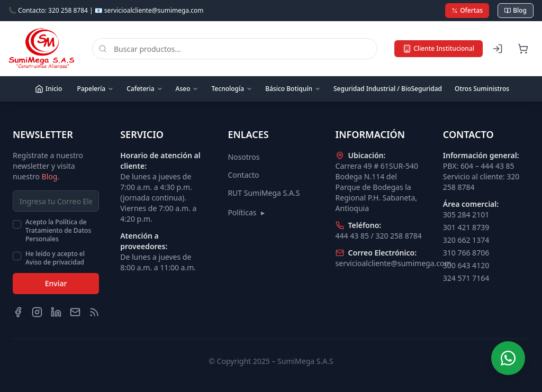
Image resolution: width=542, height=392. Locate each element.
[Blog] (94, 312)
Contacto (243, 175)
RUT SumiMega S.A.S (264, 193)
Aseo (187, 89)
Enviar (56, 283)
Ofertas (467, 10)
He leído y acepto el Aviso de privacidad (55, 258)
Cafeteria (144, 89)
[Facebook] (18, 312)
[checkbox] (17, 224)
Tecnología (232, 89)
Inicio (48, 89)
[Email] (75, 312)
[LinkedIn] (56, 312)
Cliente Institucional (439, 48)
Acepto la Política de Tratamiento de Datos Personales (58, 231)
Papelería (95, 89)
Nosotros (243, 157)
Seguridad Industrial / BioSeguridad (388, 89)
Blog (516, 10)
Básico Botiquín (293, 89)
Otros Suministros (482, 89)
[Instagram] (37, 312)
